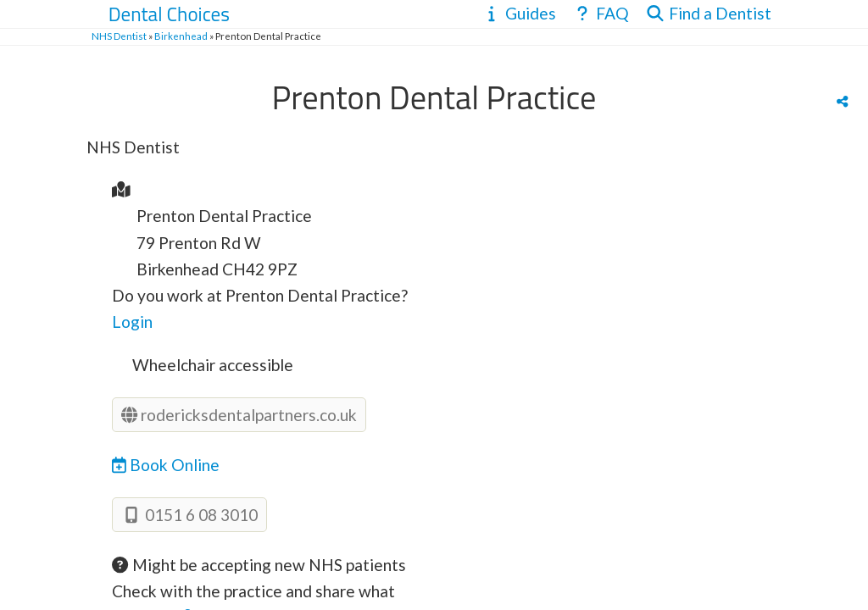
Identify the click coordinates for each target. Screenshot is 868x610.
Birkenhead (181, 36)
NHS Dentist (119, 36)
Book (166, 465)
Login (132, 322)
